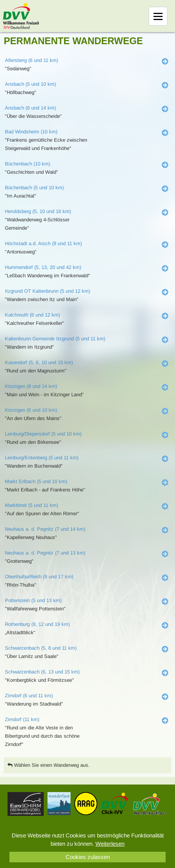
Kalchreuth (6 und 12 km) (32, 315)
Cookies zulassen (88, 857)
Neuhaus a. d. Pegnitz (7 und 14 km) (45, 529)
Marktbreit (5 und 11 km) (31, 505)
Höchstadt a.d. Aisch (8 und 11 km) (43, 243)
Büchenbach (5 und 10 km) (34, 188)
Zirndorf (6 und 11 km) (29, 696)
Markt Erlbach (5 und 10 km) (36, 481)
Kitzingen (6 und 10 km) (31, 410)
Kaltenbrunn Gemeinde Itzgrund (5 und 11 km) (55, 339)
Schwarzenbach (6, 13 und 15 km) (42, 672)
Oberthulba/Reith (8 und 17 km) (39, 577)
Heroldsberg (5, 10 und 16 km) (38, 211)
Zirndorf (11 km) (22, 719)
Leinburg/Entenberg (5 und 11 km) (42, 458)
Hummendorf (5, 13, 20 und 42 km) (43, 267)
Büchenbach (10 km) (28, 164)
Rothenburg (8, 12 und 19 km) (37, 624)
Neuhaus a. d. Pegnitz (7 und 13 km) (45, 553)
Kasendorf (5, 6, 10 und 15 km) (39, 362)
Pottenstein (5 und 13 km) (33, 600)
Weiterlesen (110, 844)
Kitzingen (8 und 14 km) (31, 386)
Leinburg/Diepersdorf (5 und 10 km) (43, 434)
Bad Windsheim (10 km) (31, 132)
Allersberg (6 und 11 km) (31, 60)
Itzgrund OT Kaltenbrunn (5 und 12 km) (48, 291)
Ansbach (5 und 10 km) (30, 84)
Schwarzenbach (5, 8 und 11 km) (41, 648)
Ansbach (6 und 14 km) (30, 108)
